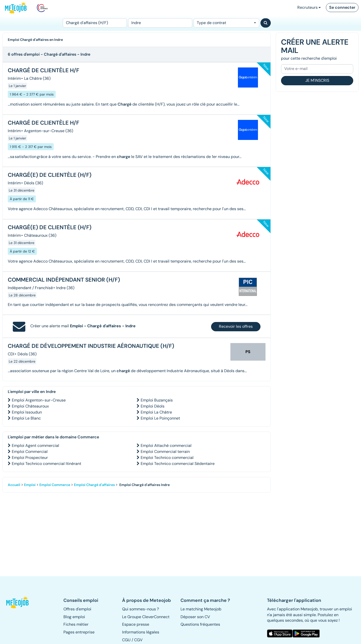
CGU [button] (126, 640)
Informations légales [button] (141, 632)
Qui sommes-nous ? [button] (141, 609)
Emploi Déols (153, 406)
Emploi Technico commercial (167, 458)
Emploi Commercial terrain (165, 452)
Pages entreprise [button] (79, 632)
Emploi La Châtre (156, 412)
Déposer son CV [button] (195, 617)
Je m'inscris (317, 80)
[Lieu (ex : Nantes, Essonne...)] (160, 23)
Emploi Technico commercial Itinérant (47, 464)
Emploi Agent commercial (35, 446)
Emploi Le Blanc (26, 418)
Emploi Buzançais (157, 400)
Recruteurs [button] (309, 7)
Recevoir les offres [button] (236, 326)
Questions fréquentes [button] (200, 624)
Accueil (14, 485)
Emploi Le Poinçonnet (160, 418)
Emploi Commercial (30, 452)
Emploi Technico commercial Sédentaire (178, 464)
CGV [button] (138, 640)
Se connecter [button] (342, 7)
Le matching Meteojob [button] (201, 609)
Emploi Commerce (55, 485)
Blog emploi (74, 617)
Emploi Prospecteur (30, 458)
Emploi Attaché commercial (166, 446)
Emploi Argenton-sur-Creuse (39, 400)
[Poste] (95, 23)
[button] (20, 602)
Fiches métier (76, 624)
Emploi (30, 485)
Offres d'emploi (77, 609)
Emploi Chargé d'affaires (94, 485)
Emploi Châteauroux (30, 406)
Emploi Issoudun (27, 412)
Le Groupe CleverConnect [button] (146, 617)
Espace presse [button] (136, 624)
